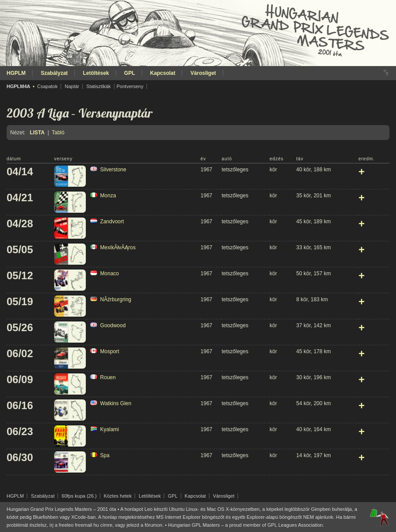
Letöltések (96, 73)
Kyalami (110, 429)
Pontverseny (130, 86)
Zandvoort (112, 222)
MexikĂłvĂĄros (118, 248)
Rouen (108, 377)
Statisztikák (99, 86)
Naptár (72, 86)
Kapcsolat (163, 73)
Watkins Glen (116, 403)
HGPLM (16, 73)
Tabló (58, 133)
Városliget (203, 73)
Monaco (110, 273)
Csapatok (47, 86)
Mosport (110, 351)
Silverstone (113, 170)
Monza (108, 196)
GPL (130, 73)
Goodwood (113, 325)
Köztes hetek (118, 496)
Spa (105, 455)
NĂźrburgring (116, 299)
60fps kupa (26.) (79, 496)
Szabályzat (54, 73)
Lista (37, 133)
